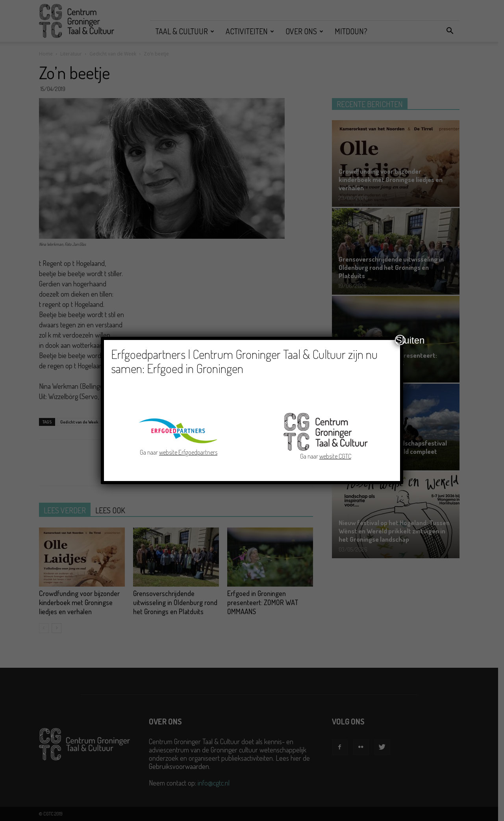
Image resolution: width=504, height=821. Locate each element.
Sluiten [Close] (400, 340)
